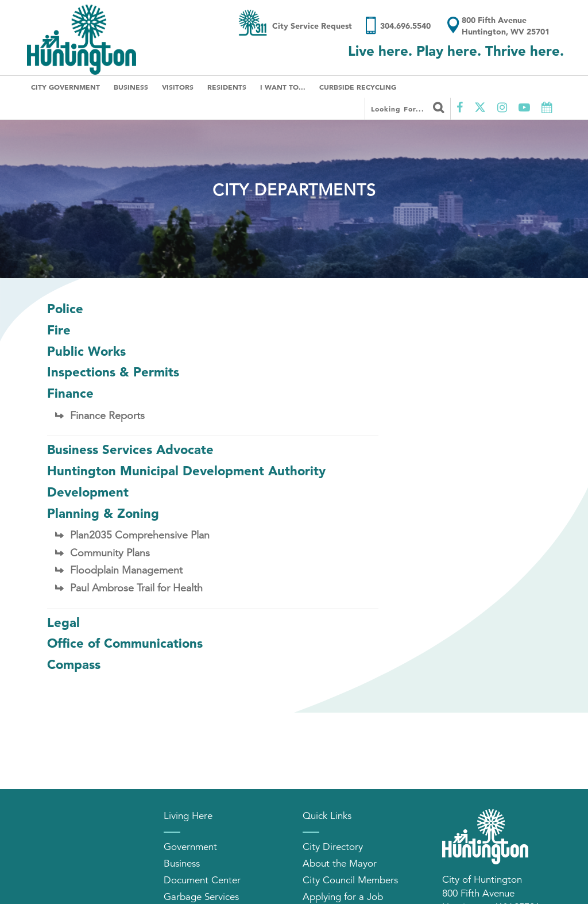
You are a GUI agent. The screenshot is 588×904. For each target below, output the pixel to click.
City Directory (333, 847)
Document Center (202, 880)
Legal (63, 622)
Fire (59, 330)
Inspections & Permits (113, 372)
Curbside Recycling (358, 87)
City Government (65, 87)
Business (131, 87)
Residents (227, 87)
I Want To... (283, 87)
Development (88, 492)
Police (65, 309)
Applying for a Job (343, 897)
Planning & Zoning (103, 513)
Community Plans (110, 553)
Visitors (178, 87)
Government (190, 847)
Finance (70, 393)
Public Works (86, 351)
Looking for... (408, 107)
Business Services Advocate (130, 449)
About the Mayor (340, 863)
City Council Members (350, 880)
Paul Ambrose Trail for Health (136, 588)
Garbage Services (201, 897)
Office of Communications (125, 643)
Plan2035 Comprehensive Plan (140, 535)
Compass (74, 664)
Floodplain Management (126, 570)
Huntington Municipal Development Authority (186, 471)
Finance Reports (107, 416)
